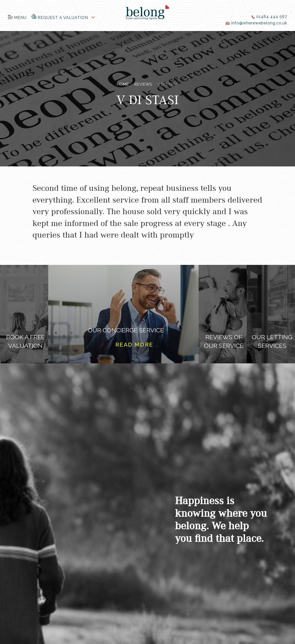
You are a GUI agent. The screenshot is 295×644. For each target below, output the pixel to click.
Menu (17, 18)
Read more (134, 345)
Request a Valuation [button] (60, 17)
